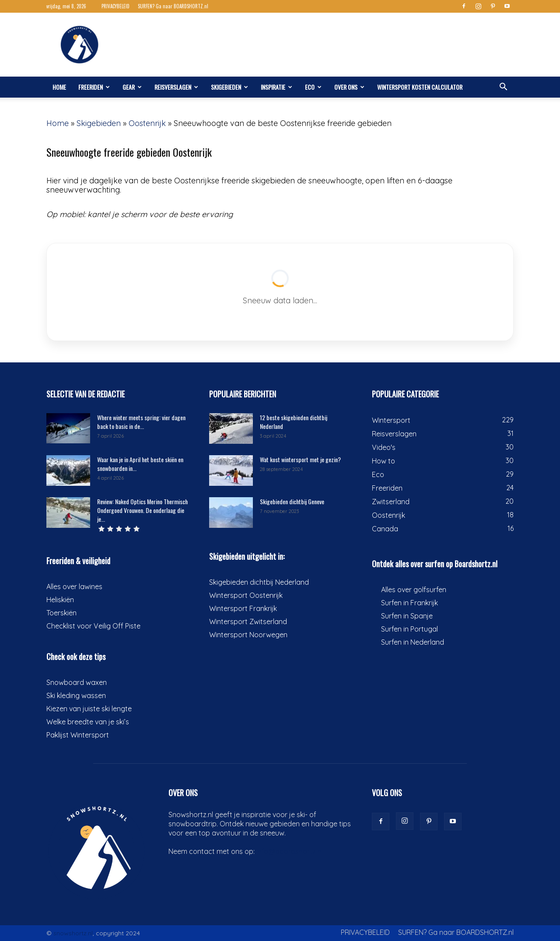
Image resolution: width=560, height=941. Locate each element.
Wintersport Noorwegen (248, 635)
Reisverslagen (176, 87)
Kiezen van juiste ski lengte (89, 709)
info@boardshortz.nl (289, 851)
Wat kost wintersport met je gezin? (300, 459)
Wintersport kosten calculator (420, 87)
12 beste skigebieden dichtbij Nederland (294, 422)
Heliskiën (60, 600)
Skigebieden (229, 87)
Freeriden (94, 87)
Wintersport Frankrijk (243, 608)
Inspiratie (276, 87)
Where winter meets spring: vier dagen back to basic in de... (141, 422)
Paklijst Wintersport (78, 735)
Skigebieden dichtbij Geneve (292, 501)
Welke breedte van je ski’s (88, 722)
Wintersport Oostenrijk (246, 595)
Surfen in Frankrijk (409, 603)
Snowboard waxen (77, 682)
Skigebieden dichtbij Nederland (259, 582)
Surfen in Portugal (409, 629)
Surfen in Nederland (413, 642)
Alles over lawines (74, 586)
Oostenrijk (147, 123)
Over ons (349, 87)
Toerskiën (61, 613)
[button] (503, 87)
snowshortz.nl (73, 933)
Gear (132, 87)
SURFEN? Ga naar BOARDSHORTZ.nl (173, 6)
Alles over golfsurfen (414, 590)
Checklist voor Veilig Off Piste (93, 626)
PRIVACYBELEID (115, 6)
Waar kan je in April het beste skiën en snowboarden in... (140, 464)
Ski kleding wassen (76, 695)
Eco (313, 87)
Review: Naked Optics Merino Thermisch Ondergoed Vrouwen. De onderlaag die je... (142, 510)
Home (59, 87)
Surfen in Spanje (407, 616)
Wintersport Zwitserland (248, 621)
